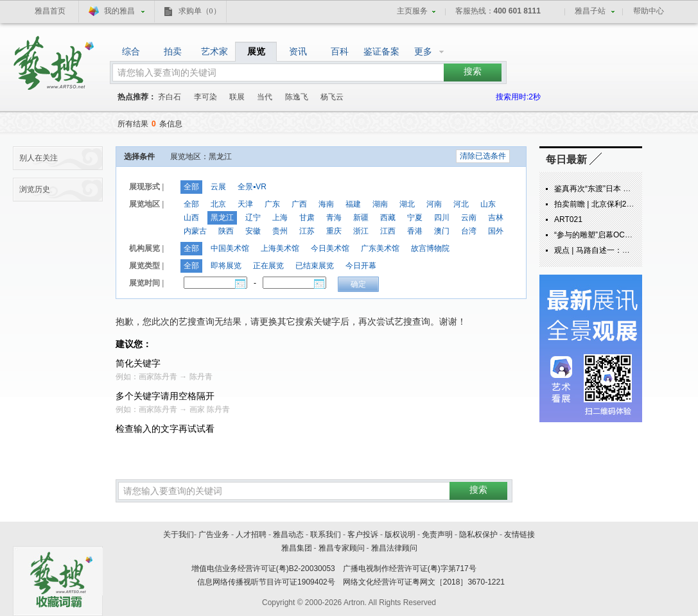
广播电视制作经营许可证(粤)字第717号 (410, 569)
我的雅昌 (119, 11)
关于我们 (179, 535)
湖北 (407, 204)
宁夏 (415, 218)
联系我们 (326, 535)
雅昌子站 (590, 11)
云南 (469, 218)
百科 (340, 51)
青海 (334, 218)
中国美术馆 (230, 248)
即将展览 (226, 266)
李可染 (205, 97)
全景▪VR (252, 187)
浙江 (361, 231)
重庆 (334, 231)
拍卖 (173, 51)
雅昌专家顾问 (342, 548)
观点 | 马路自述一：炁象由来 (604, 250)
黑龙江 (222, 218)
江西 (388, 231)
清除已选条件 (483, 156)
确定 (358, 284)
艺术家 (214, 51)
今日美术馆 (330, 248)
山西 (191, 218)
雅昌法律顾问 (394, 548)
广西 (299, 204)
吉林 (496, 218)
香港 (415, 231)
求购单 (200, 11)
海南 (326, 204)
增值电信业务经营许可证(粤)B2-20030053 (263, 569)
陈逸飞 (297, 97)
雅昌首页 (50, 11)
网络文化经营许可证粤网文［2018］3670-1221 (424, 582)
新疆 (361, 218)
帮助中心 (649, 11)
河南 (434, 204)
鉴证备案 (381, 51)
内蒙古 (195, 231)
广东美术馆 (380, 248)
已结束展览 (315, 266)
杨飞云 (332, 97)
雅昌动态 (288, 535)
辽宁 (253, 218)
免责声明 (437, 535)
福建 (353, 204)
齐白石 (170, 97)
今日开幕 (361, 266)
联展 (237, 97)
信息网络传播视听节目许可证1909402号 (266, 582)
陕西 (226, 231)
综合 (131, 51)
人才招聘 (251, 535)
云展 (218, 187)
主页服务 (412, 11)
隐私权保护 (478, 535)
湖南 (380, 204)
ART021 (568, 219)
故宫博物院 (430, 248)
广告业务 (214, 535)
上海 (280, 218)
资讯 (298, 51)
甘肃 (307, 218)
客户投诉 (363, 535)
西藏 (388, 218)
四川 (442, 218)
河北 (461, 204)
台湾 (469, 231)
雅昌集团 (297, 548)
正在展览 (268, 266)
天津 (245, 204)
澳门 (442, 231)
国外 (496, 231)
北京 (218, 204)
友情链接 (519, 535)
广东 (272, 204)
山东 (488, 204)
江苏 (307, 231)
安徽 (253, 231)
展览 (256, 51)
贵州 (280, 231)
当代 (265, 97)
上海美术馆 (280, 248)
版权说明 (400, 535)
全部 (191, 187)
